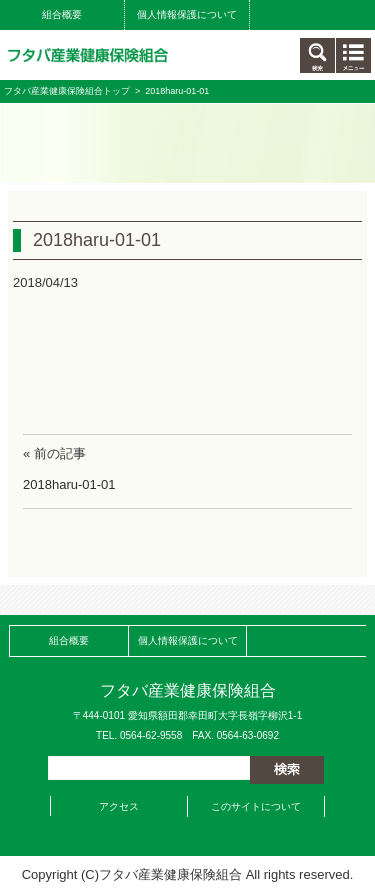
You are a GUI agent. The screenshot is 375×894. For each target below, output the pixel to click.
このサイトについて (256, 806)
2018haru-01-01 (69, 484)
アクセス (119, 806)
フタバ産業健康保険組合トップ (67, 91)
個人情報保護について (187, 14)
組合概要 (62, 14)
